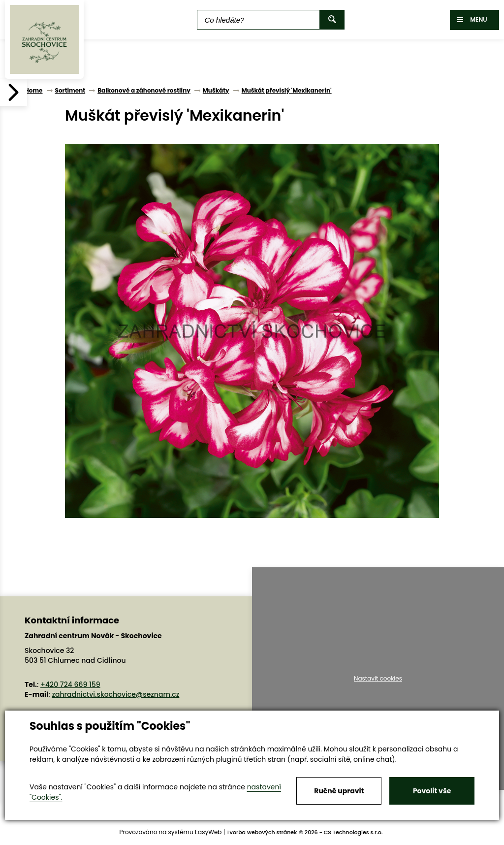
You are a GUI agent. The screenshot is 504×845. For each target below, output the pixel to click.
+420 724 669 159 (70, 684)
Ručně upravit (339, 791)
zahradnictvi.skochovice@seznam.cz (115, 694)
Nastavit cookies (378, 679)
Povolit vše (432, 791)
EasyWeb (208, 832)
